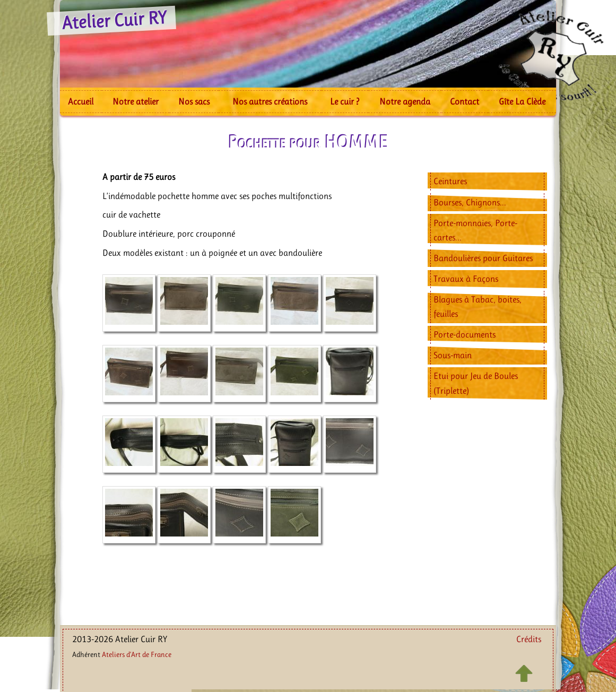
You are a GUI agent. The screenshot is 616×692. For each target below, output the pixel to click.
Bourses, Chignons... (470, 202)
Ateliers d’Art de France (137, 654)
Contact (465, 101)
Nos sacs (194, 101)
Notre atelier (136, 101)
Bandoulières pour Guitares (483, 258)
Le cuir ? (345, 101)
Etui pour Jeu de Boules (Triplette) (476, 383)
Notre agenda (405, 101)
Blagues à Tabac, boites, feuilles (478, 306)
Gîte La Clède (522, 101)
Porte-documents (465, 334)
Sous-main (453, 355)
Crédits (529, 639)
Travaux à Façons (466, 279)
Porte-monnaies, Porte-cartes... (475, 230)
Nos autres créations (270, 101)
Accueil (81, 101)
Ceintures (450, 181)
